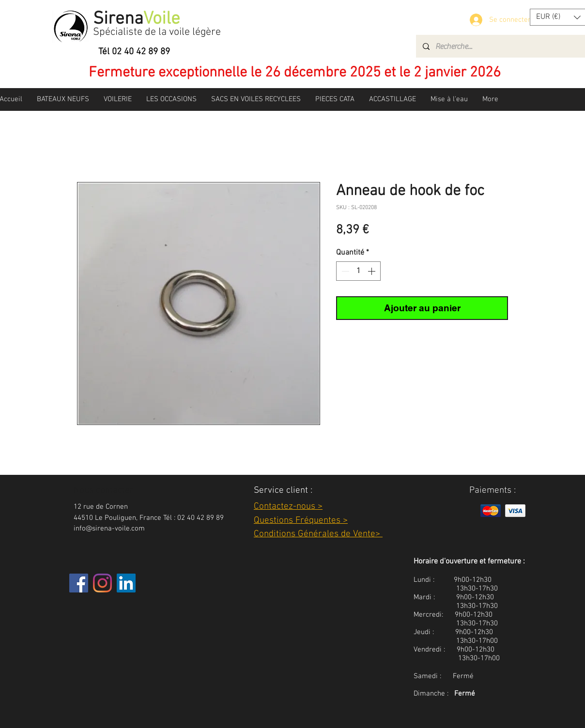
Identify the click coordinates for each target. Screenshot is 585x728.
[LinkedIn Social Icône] (126, 583)
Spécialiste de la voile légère (157, 32)
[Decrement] (344, 271)
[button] (63, 99)
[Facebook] (79, 583)
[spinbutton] (358, 271)
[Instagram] (102, 583)
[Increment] (372, 271)
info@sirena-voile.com (109, 529)
